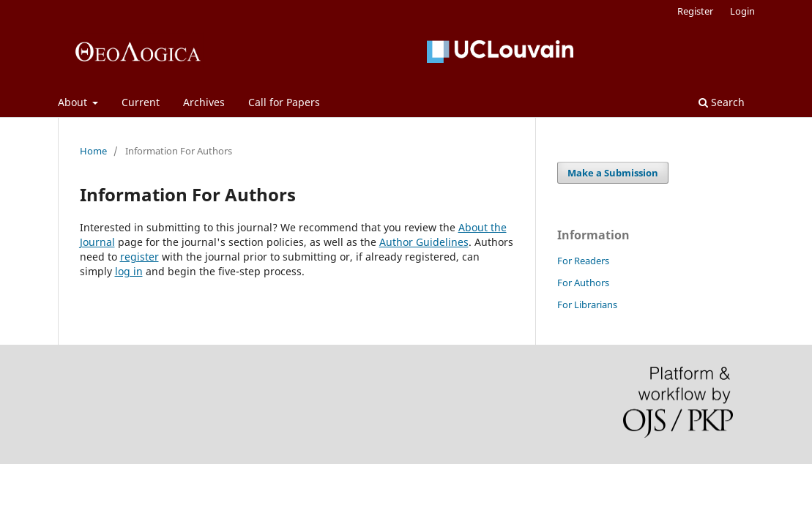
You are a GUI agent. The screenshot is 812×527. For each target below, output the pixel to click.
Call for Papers (284, 102)
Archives (204, 102)
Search (722, 102)
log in (129, 271)
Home (93, 151)
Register (695, 11)
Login (742, 11)
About (74, 102)
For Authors (583, 283)
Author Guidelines (424, 242)
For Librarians (587, 304)
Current (141, 102)
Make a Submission (613, 173)
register (139, 257)
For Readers (583, 261)
